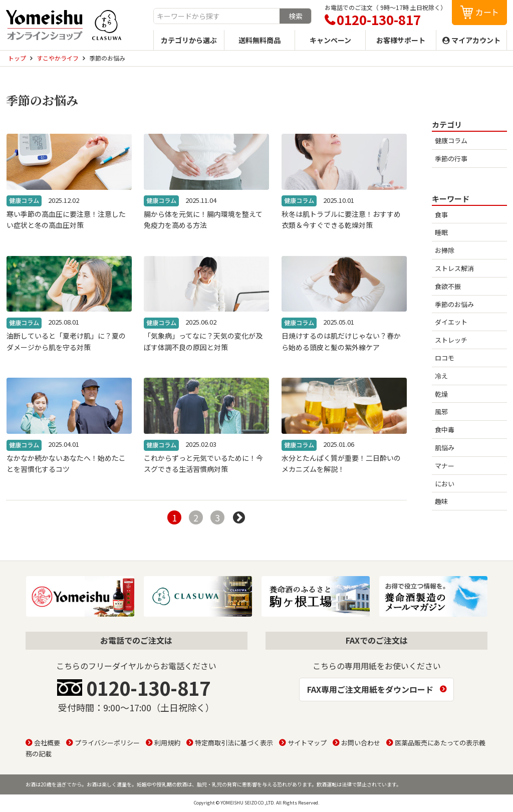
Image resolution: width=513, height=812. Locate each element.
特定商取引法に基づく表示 (234, 743)
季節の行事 (451, 159)
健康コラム (451, 141)
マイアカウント (476, 40)
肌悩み (445, 448)
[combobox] (217, 16)
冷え (441, 376)
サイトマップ (307, 743)
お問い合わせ (361, 743)
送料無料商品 (260, 40)
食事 (441, 215)
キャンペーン (330, 40)
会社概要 (47, 743)
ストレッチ (451, 340)
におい (445, 484)
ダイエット (451, 322)
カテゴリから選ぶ (189, 40)
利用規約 (167, 743)
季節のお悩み (454, 304)
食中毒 (445, 430)
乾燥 (441, 394)
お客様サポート (401, 40)
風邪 (441, 412)
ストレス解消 (454, 268)
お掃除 (445, 250)
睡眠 (441, 232)
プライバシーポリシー (107, 743)
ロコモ (445, 358)
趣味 (441, 501)
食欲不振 (448, 286)
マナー (445, 466)
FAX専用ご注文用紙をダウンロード (370, 689)
